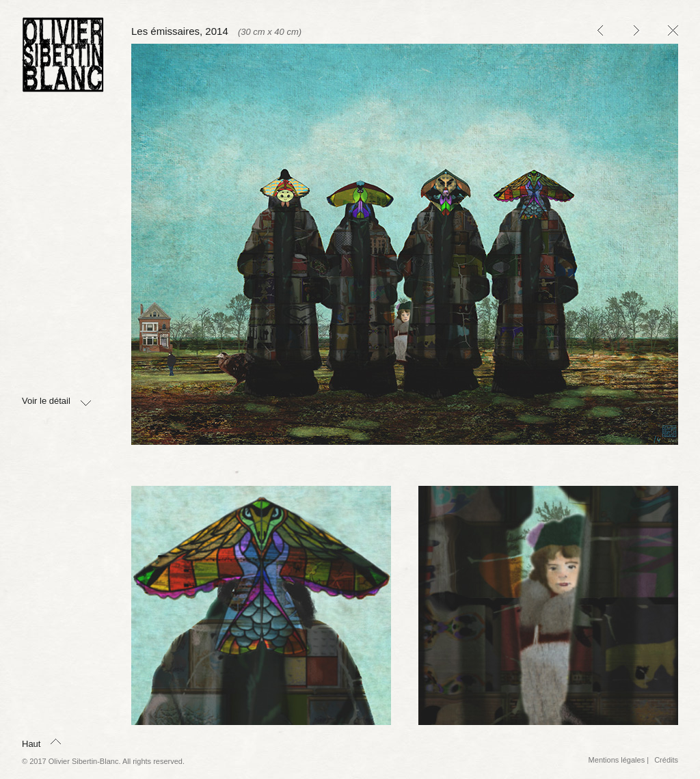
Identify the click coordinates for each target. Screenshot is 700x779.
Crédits (666, 760)
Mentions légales (617, 760)
